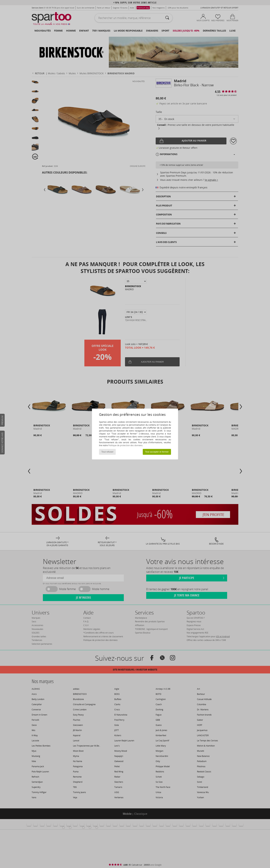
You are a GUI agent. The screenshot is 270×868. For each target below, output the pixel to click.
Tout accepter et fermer (157, 452)
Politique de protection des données (125, 445)
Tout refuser (107, 452)
